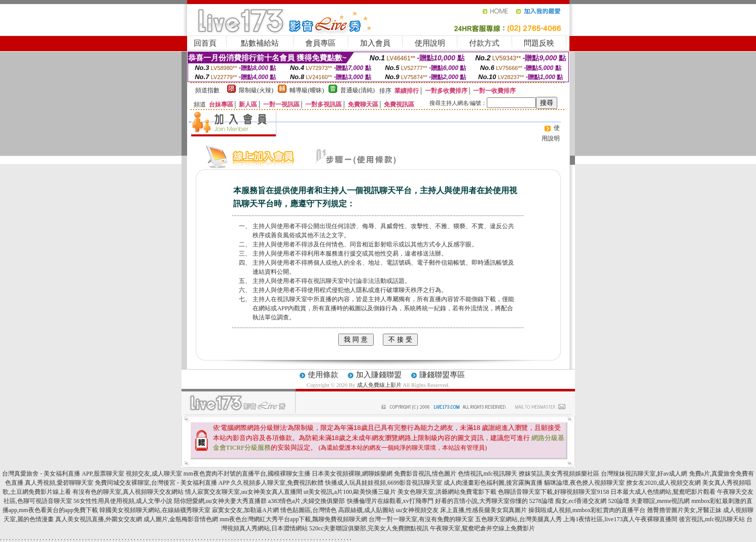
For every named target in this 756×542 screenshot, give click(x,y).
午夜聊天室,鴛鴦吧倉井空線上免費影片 (482, 528)
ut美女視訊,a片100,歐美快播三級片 (350, 492)
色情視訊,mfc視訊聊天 (488, 474)
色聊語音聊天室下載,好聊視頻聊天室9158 (553, 492)
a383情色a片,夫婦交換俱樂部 (307, 501)
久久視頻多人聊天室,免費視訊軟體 (277, 483)
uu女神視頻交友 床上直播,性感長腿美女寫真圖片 (461, 510)
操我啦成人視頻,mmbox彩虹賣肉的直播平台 (587, 510)
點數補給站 (260, 43)
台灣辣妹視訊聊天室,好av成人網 (644, 474)
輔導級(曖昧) (307, 90)
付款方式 (484, 43)
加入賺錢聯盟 (379, 375)
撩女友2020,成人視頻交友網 (663, 483)
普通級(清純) (357, 90)
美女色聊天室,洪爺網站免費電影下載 (447, 492)
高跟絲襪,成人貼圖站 (366, 510)
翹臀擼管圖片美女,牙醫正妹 (684, 510)
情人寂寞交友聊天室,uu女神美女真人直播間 (244, 492)
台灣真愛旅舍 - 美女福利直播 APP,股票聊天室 (63, 474)
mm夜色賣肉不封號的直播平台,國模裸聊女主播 (247, 474)
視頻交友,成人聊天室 (154, 474)
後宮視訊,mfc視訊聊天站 (712, 519)
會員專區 (320, 43)
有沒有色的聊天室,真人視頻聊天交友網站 (128, 492)
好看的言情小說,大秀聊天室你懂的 (481, 501)
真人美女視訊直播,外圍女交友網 (99, 519)
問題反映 (539, 43)
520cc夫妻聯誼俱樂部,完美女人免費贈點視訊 (369, 528)
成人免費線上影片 (379, 385)
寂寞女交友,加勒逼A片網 (245, 510)
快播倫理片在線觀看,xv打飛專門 (390, 501)
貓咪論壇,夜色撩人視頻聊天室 (584, 483)
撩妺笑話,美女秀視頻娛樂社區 (559, 474)
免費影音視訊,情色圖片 (425, 474)
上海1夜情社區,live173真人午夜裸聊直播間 (620, 519)
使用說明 (430, 43)
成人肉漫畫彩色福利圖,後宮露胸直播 (493, 483)
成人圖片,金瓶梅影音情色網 (181, 519)
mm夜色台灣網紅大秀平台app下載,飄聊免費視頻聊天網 (293, 519)
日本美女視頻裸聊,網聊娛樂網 (352, 474)
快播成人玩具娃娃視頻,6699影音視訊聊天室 (384, 483)
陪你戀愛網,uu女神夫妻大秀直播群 (220, 501)
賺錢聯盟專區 (442, 375)
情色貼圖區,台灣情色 (309, 510)
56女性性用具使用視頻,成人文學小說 (123, 501)
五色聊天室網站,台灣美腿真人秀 (518, 519)
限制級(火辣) (256, 90)
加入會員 (375, 43)
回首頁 (205, 43)
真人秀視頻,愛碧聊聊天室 (59, 483)
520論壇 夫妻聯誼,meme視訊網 (649, 501)
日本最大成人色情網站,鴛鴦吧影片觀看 (663, 492)
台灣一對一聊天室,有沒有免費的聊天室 (421, 519)
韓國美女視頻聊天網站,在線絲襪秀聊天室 (155, 510)
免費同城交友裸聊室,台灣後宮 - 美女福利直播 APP (162, 483)
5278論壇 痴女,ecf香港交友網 (568, 501)
